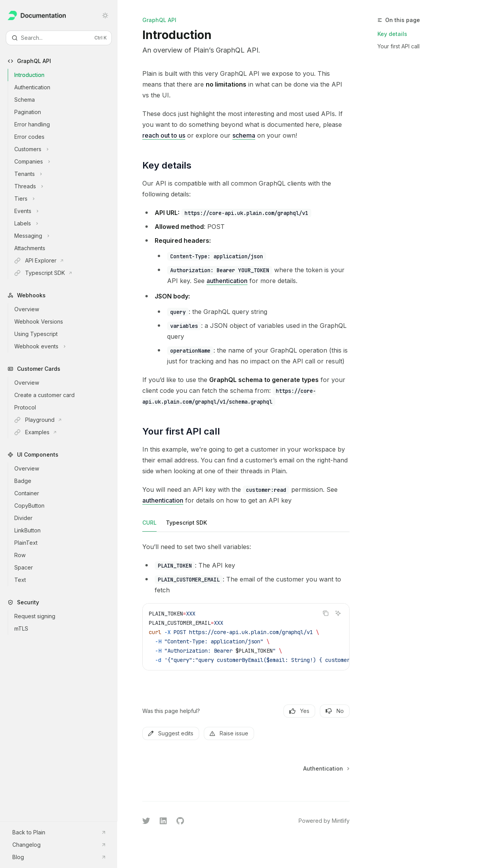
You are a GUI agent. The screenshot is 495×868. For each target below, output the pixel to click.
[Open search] (59, 38)
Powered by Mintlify (324, 821)
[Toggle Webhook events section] (65, 346)
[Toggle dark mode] (105, 15)
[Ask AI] (338, 613)
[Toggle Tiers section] (65, 199)
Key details (392, 34)
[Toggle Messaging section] (65, 236)
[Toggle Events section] (65, 211)
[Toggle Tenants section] (65, 174)
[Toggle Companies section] (65, 162)
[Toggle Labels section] (65, 223)
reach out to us (164, 135)
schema (244, 135)
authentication (227, 281)
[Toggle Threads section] (65, 186)
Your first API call (399, 46)
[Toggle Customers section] (65, 149)
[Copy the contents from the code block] (326, 613)
